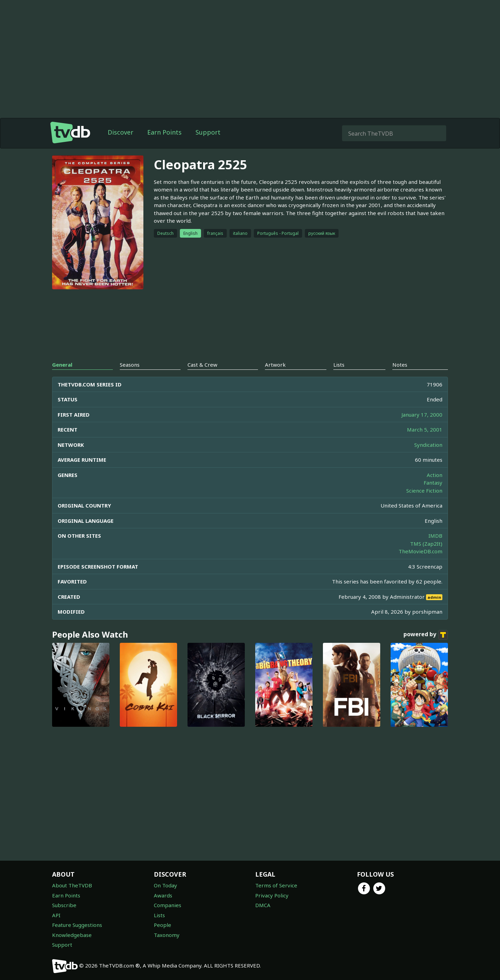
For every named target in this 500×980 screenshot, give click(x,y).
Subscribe (64, 905)
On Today (165, 885)
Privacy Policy (272, 895)
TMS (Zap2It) (426, 544)
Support (208, 132)
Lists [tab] (339, 365)
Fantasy (433, 483)
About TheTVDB (72, 885)
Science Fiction (424, 491)
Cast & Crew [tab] (202, 365)
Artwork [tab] (275, 365)
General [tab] (62, 365)
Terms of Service (276, 885)
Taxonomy (167, 935)
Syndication (428, 445)
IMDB (435, 536)
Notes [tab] (400, 365)
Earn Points (164, 132)
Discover (120, 132)
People (162, 925)
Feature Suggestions (77, 925)
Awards (163, 895)
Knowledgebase (72, 935)
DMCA (263, 905)
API (56, 915)
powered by (426, 635)
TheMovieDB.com (420, 551)
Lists (159, 915)
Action (435, 475)
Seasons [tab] (130, 365)
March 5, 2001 (425, 429)
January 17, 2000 (422, 415)
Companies (168, 905)
